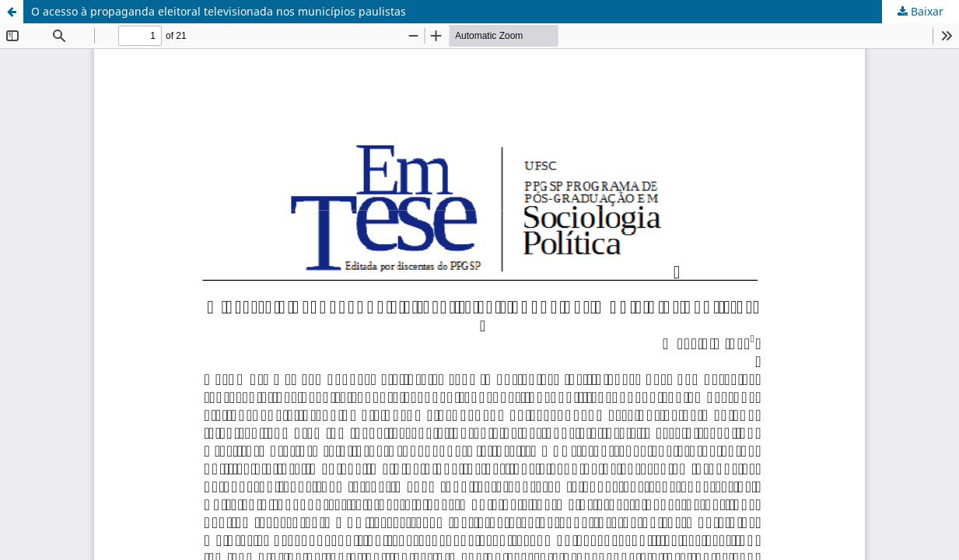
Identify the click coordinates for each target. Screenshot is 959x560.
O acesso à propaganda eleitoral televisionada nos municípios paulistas (219, 11)
